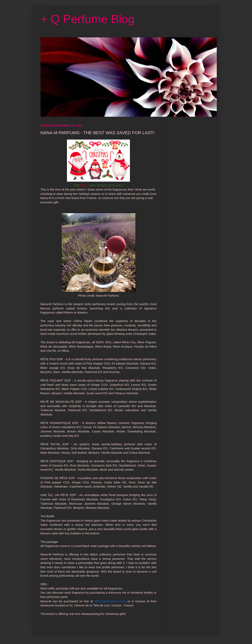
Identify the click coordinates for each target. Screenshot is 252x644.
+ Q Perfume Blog (88, 19)
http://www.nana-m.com (110, 601)
